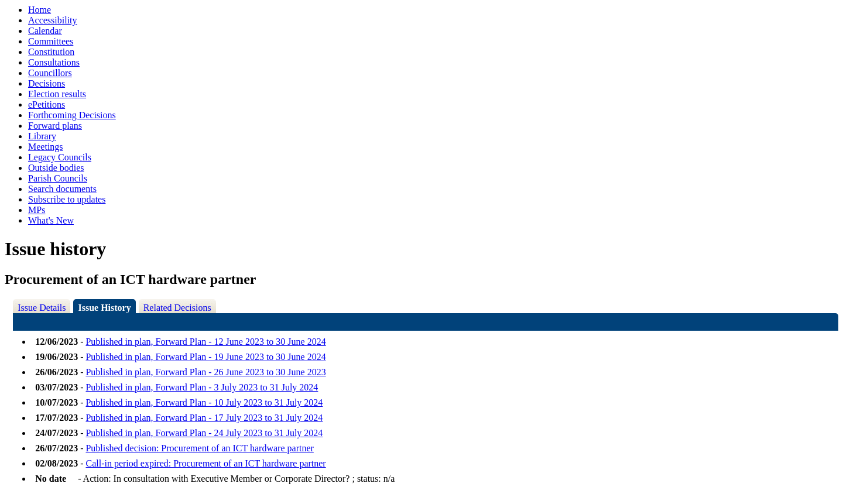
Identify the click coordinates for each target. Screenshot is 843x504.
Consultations (54, 62)
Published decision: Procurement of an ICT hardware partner (199, 448)
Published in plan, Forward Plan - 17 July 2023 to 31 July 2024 (204, 418)
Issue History (104, 308)
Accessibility (53, 20)
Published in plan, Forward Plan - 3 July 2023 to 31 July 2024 (202, 387)
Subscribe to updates (67, 199)
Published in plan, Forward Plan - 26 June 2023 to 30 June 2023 (205, 372)
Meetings (46, 147)
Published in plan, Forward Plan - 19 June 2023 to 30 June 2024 (205, 357)
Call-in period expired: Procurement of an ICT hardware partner (205, 463)
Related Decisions (177, 308)
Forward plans (55, 126)
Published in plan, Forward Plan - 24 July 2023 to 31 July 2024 (204, 433)
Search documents (62, 189)
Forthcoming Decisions (72, 115)
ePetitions (47, 104)
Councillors (50, 73)
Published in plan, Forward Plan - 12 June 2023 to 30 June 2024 (205, 342)
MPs (37, 210)
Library (42, 136)
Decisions (47, 83)
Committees (51, 41)
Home (40, 10)
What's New (51, 220)
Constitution (51, 52)
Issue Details (42, 308)
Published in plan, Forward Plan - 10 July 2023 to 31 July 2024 (204, 402)
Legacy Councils (60, 157)
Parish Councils (58, 178)
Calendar (45, 31)
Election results (57, 94)
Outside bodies (56, 168)
